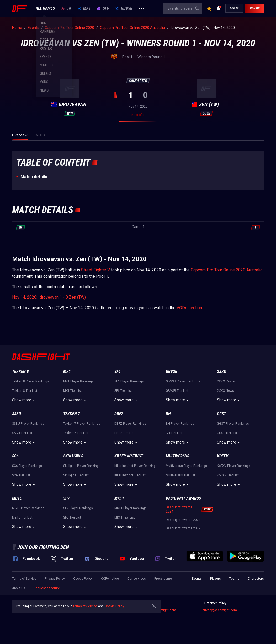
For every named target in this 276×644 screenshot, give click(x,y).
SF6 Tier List (123, 391)
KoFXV (223, 456)
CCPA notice (110, 579)
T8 (66, 8)
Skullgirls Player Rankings (82, 466)
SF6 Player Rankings (129, 381)
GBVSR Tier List (177, 391)
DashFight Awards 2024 (179, 509)
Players (216, 579)
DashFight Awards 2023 (183, 520)
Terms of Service (24, 579)
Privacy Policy (55, 579)
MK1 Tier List (73, 391)
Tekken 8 (20, 371)
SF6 (103, 8)
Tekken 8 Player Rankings (31, 381)
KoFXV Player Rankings (234, 466)
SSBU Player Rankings (28, 424)
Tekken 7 (72, 414)
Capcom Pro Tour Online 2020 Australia (227, 270)
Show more (24, 400)
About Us (19, 588)
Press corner (164, 579)
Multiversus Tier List (181, 475)
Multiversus (177, 456)
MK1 (84, 8)
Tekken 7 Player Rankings (82, 424)
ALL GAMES (45, 8)
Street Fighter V (95, 270)
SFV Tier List (72, 518)
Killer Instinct (129, 456)
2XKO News (225, 391)
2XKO (222, 371)
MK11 (119, 498)
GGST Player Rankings (233, 424)
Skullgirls (73, 456)
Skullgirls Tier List (76, 475)
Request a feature (47, 588)
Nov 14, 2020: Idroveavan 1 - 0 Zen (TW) (49, 297)
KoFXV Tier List (228, 475)
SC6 (15, 456)
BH (168, 414)
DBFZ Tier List (124, 433)
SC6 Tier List (21, 475)
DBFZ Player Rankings (130, 424)
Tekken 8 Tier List (25, 391)
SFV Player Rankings (78, 508)
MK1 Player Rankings (78, 381)
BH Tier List (174, 433)
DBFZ (119, 414)
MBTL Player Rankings (28, 508)
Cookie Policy (83, 579)
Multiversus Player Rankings (186, 466)
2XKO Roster (226, 381)
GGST (221, 414)
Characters (256, 579)
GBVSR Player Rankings (183, 381)
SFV (66, 498)
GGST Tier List (227, 433)
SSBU (17, 414)
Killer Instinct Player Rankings (136, 466)
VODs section (189, 308)
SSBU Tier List (22, 433)
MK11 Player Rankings (131, 508)
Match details (34, 177)
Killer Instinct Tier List (130, 475)
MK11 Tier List (125, 518)
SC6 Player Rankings (27, 466)
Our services (137, 579)
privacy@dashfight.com (220, 610)
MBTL (17, 498)
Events (197, 579)
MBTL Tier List (22, 518)
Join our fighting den (43, 547)
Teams (234, 579)
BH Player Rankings (180, 424)
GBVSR (124, 8)
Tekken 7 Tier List (76, 433)
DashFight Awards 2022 (183, 528)
